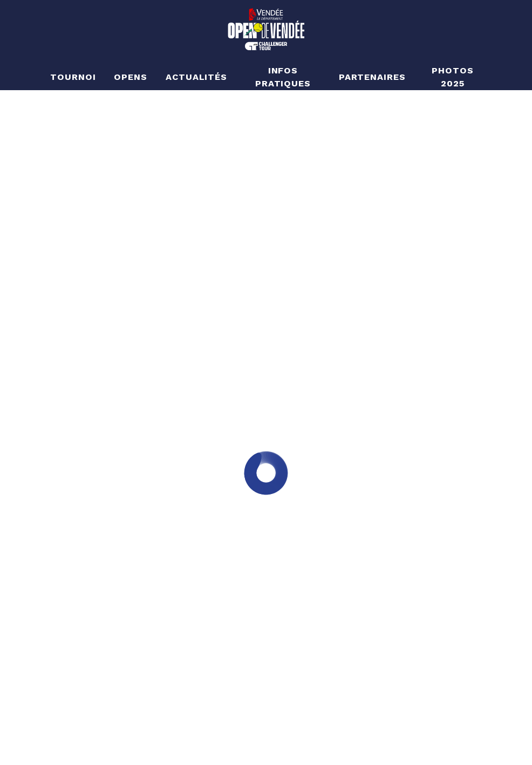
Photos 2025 (453, 77)
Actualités (197, 77)
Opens (131, 77)
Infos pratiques (283, 77)
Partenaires (373, 77)
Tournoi (73, 77)
